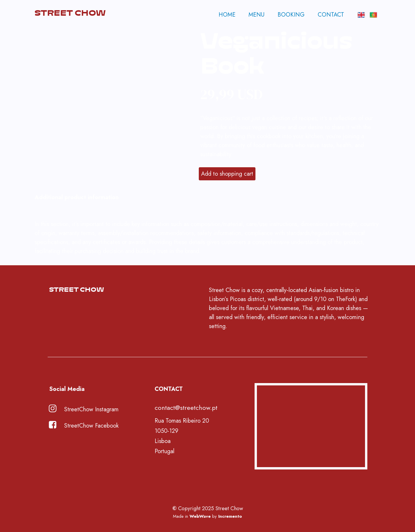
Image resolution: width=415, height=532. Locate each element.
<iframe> (311, 426)
